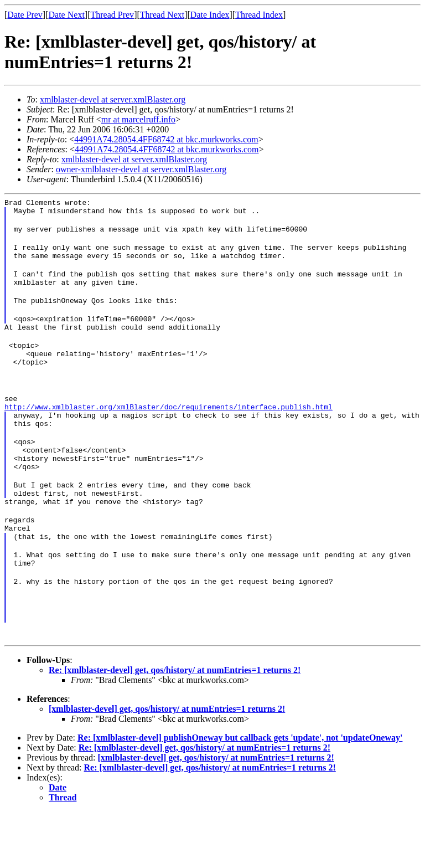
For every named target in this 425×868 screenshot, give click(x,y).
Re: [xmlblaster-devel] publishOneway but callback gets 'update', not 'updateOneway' (240, 794)
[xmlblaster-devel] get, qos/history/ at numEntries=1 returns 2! (167, 765)
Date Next (67, 15)
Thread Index (259, 15)
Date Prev (25, 15)
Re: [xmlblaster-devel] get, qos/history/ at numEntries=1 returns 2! (175, 726)
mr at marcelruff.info (138, 119)
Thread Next (162, 15)
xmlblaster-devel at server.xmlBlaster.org (113, 99)
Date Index (210, 15)
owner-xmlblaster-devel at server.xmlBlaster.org (141, 169)
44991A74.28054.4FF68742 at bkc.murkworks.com (166, 139)
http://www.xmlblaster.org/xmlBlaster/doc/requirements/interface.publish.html (169, 433)
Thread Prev (112, 15)
